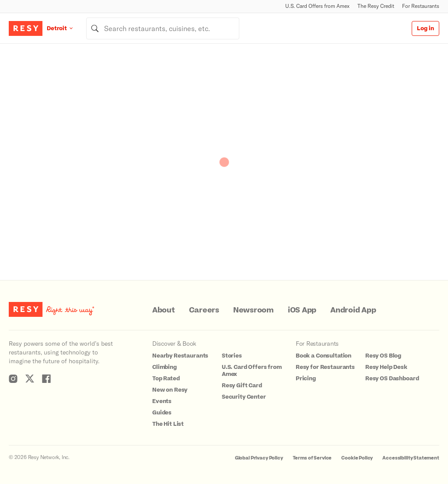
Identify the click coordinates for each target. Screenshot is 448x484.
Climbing (164, 367)
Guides (162, 413)
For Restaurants (421, 6)
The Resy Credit (376, 6)
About (164, 310)
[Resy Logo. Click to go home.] (26, 28)
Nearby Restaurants (180, 356)
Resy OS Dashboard (392, 379)
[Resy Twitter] (30, 379)
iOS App (302, 310)
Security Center (244, 397)
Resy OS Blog (383, 356)
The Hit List (168, 424)
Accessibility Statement (411, 458)
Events (162, 401)
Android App (353, 310)
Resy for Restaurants (325, 367)
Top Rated (166, 379)
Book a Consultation (324, 356)
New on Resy (170, 390)
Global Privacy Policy (259, 458)
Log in (425, 28)
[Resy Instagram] (13, 379)
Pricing (306, 379)
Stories (232, 356)
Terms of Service (312, 458)
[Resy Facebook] (46, 379)
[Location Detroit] (66, 28)
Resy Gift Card (242, 386)
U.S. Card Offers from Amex (317, 6)
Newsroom (254, 310)
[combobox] (163, 28)
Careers (204, 310)
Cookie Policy (357, 458)
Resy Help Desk (386, 367)
